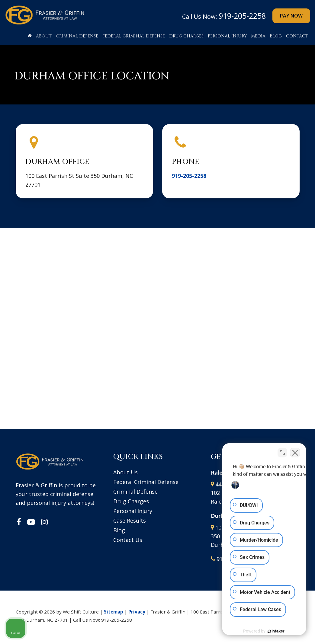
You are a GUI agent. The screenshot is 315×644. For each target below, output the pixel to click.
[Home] (30, 38)
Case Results (130, 521)
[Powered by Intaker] (264, 631)
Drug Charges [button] (186, 36)
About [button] (44, 36)
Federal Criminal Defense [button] (134, 36)
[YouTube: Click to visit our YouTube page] (31, 522)
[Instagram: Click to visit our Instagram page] (44, 522)
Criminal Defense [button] (77, 36)
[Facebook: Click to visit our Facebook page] (19, 522)
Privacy (137, 612)
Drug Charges (131, 501)
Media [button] (258, 36)
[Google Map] (158, 322)
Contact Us (128, 540)
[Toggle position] (282, 451)
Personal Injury (133, 511)
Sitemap (114, 612)
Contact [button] (297, 36)
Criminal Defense (135, 492)
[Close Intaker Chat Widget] (295, 451)
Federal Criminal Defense (146, 482)
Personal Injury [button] (227, 36)
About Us (125, 472)
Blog (276, 36)
